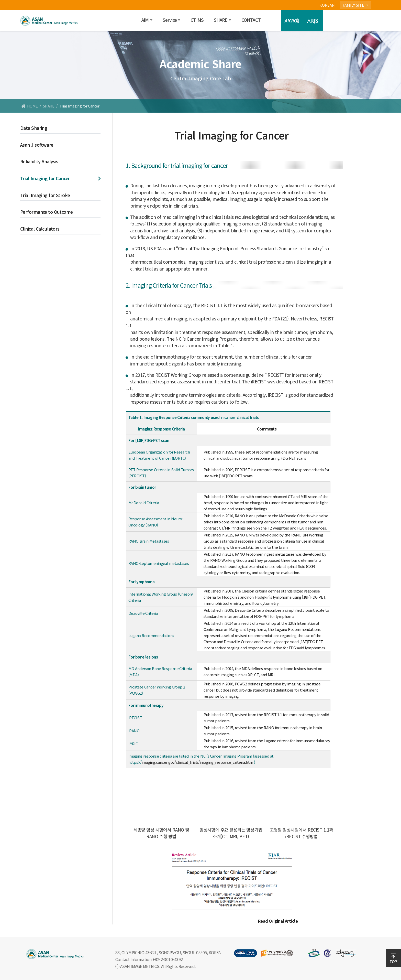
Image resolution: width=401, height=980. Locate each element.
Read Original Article (278, 921)
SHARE (221, 20)
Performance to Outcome (47, 212)
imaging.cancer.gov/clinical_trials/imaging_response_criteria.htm (197, 762)
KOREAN (327, 5)
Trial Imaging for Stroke (45, 195)
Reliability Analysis (39, 161)
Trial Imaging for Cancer (45, 178)
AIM (145, 20)
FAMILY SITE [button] (354, 5)
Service (170, 20)
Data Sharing (34, 128)
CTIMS (197, 20)
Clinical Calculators (40, 229)
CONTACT (251, 20)
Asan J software (37, 145)
